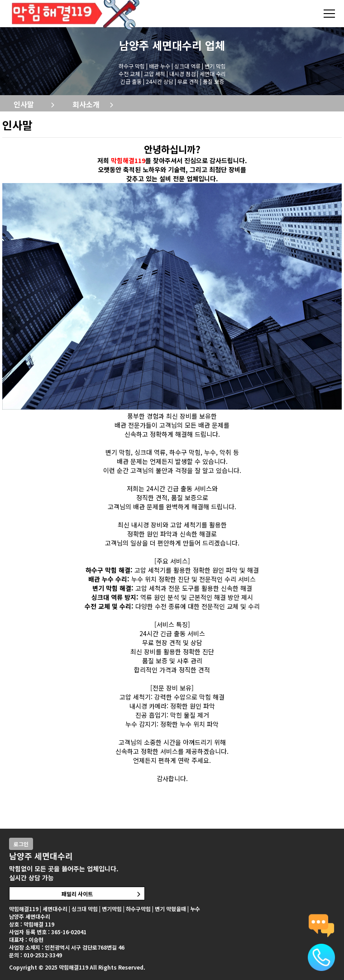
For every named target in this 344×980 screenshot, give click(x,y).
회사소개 (86, 104)
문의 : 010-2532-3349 (36, 955)
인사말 (24, 104)
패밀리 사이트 (77, 894)
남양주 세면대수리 (160, 45)
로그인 (21, 844)
